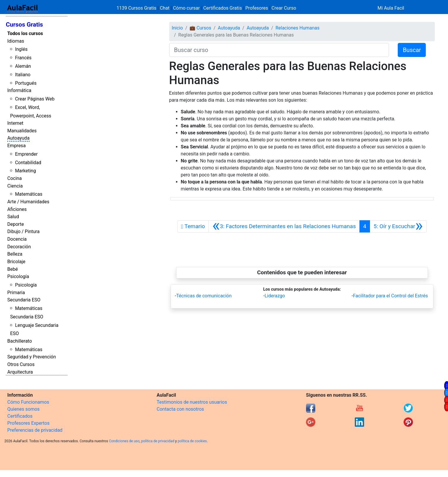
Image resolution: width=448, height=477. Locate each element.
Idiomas (16, 41)
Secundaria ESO (24, 300)
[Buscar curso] (279, 50)
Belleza (15, 254)
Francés (23, 58)
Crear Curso (284, 8)
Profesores (257, 8)
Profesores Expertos (28, 423)
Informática (19, 90)
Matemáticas (29, 194)
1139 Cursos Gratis (137, 8)
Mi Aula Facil (391, 8)
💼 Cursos (200, 28)
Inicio (177, 28)
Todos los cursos (25, 33)
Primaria (16, 293)
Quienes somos (24, 409)
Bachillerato (20, 341)
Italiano (23, 75)
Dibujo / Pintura (23, 231)
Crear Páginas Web (35, 99)
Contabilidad (28, 163)
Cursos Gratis (24, 25)
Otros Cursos (21, 364)
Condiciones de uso (124, 441)
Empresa (17, 146)
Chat (165, 8)
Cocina (14, 178)
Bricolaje (16, 262)
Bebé (13, 269)
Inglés (21, 49)
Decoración (19, 247)
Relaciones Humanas (298, 28)
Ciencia (15, 186)
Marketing (25, 171)
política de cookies (192, 441)
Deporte (16, 224)
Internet (15, 123)
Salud (13, 217)
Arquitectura (20, 372)
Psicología (18, 276)
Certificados (20, 416)
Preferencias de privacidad (35, 430)
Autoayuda (18, 138)
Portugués (26, 83)
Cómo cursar (186, 8)
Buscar (412, 50)
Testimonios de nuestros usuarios (192, 402)
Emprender (26, 154)
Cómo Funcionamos (28, 402)
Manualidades (22, 131)
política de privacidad (158, 441)
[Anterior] (284, 226)
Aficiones (17, 209)
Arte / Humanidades (28, 202)
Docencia (17, 239)
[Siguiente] (398, 226)
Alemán (23, 66)
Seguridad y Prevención (32, 357)
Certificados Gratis (222, 8)
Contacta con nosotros (180, 409)
